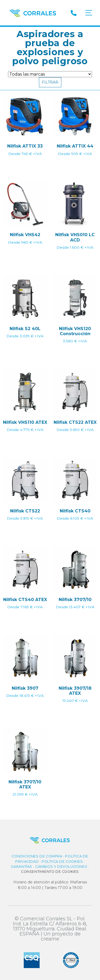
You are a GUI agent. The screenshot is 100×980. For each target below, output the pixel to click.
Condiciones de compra (37, 856)
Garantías (22, 867)
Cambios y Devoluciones (61, 867)
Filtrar (50, 82)
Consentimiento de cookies (50, 872)
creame (50, 939)
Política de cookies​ (62, 862)
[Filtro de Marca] (50, 74)
